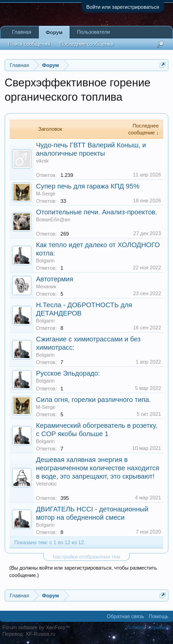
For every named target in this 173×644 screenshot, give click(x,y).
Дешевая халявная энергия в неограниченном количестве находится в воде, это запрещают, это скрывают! (98, 468)
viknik (42, 161)
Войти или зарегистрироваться (123, 7)
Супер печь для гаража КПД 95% (88, 186)
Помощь (159, 616)
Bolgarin (45, 261)
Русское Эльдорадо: (68, 373)
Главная (22, 32)
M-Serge (46, 194)
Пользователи (94, 32)
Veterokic (46, 484)
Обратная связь (125, 616)
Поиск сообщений (29, 44)
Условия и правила (148, 627)
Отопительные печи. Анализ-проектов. (97, 212)
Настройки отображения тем (87, 557)
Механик (46, 286)
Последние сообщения (86, 44)
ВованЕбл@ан (53, 219)
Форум (54, 32)
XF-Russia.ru (40, 634)
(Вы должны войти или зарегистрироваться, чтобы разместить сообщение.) (83, 571)
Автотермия (55, 279)
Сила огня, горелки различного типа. (93, 400)
